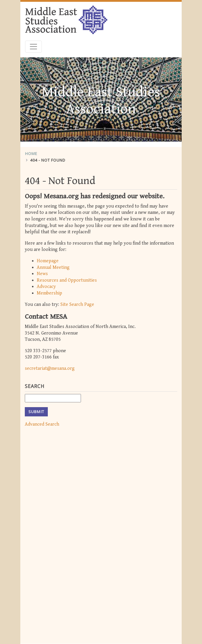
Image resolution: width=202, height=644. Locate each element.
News (42, 272)
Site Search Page (77, 302)
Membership (49, 291)
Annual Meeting (53, 265)
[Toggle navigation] (33, 45)
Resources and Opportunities (67, 278)
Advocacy (46, 285)
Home (31, 152)
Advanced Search (42, 422)
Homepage (48, 259)
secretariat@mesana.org (50, 366)
